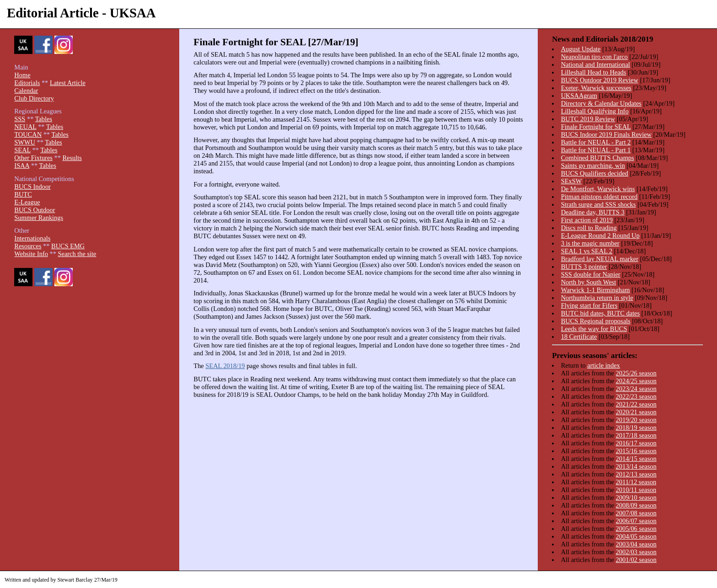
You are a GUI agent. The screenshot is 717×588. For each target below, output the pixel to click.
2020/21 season (636, 412)
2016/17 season (636, 443)
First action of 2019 (587, 220)
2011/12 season (636, 482)
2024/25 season (636, 381)
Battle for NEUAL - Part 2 (596, 142)
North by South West (589, 282)
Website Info (31, 254)
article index (604, 365)
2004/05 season (636, 536)
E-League (27, 202)
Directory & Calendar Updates (601, 103)
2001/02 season (636, 560)
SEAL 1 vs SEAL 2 (587, 251)
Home (22, 75)
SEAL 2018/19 (225, 366)
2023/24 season (636, 389)
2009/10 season (636, 497)
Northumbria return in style (597, 298)
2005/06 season (636, 529)
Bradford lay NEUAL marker (600, 259)
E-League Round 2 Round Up (600, 235)
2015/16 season (636, 451)
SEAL (22, 150)
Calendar (26, 91)
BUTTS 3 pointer (584, 267)
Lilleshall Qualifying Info (595, 111)
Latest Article (68, 83)
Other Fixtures (33, 158)
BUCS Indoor (32, 187)
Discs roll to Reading (589, 228)
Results (72, 158)
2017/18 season (636, 435)
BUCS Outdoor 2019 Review (600, 80)
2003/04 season (636, 544)
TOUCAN (28, 134)
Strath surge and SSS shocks (599, 204)
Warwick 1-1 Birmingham (596, 290)
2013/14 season (636, 466)
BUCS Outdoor (35, 210)
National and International (596, 64)
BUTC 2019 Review (588, 119)
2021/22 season (636, 404)
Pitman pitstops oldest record (599, 197)
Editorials (27, 83)
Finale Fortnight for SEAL (596, 127)
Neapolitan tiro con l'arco (594, 57)
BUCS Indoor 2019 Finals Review (606, 134)
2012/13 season (636, 474)
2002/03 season (636, 552)
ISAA (22, 166)
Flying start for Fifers (589, 305)
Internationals (32, 238)
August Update (581, 49)
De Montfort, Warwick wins (598, 189)
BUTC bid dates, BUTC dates (600, 313)
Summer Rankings (39, 218)
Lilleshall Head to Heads (594, 72)
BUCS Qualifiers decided (595, 173)
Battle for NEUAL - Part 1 (596, 150)
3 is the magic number (590, 243)
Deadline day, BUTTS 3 (593, 212)
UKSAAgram (579, 96)
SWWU (25, 142)
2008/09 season (636, 505)
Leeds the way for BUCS (594, 329)
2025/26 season (636, 373)
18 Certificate (579, 337)
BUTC (23, 194)
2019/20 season (636, 420)
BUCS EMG (68, 246)
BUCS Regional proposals (596, 321)
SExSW (571, 181)
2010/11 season (636, 490)
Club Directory (34, 98)
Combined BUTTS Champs (598, 158)
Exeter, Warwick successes (596, 88)
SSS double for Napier (591, 274)
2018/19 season (636, 428)
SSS (20, 119)
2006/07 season (636, 521)
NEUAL (25, 127)
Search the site (77, 254)
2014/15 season (636, 459)
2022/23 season (636, 396)
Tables (44, 119)
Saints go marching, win (593, 166)
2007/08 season (636, 513)
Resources (28, 246)
